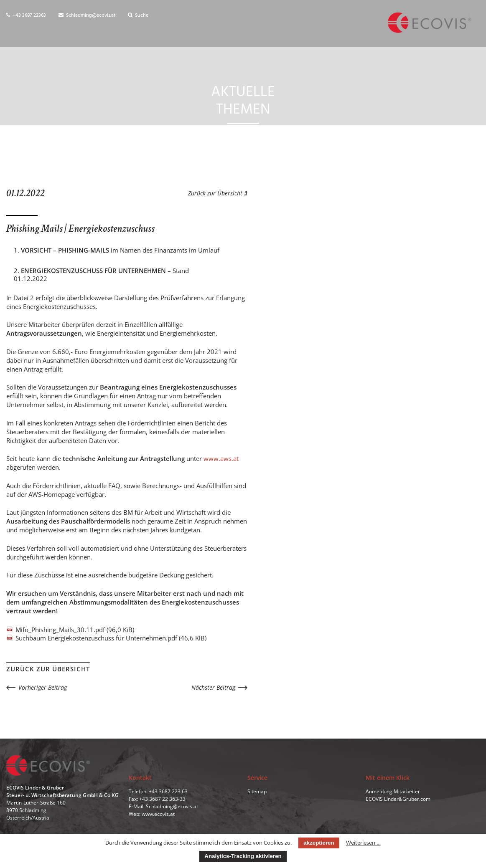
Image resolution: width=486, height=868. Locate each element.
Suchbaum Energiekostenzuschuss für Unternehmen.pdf (111, 638)
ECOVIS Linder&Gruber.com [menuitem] (398, 799)
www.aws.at (221, 458)
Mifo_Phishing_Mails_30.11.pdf (75, 630)
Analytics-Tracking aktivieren (243, 856)
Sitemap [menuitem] (257, 792)
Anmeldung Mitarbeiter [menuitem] (393, 792)
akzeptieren (319, 843)
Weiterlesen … (363, 843)
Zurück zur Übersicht (218, 193)
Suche (138, 15)
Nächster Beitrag (213, 687)
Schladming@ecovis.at (87, 15)
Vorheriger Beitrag (43, 687)
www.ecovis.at (158, 814)
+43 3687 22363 (26, 15)
